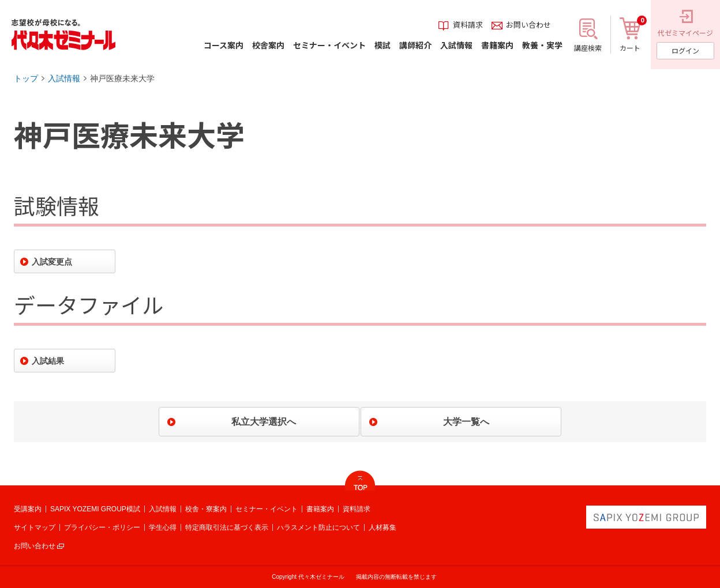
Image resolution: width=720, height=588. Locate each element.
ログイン (685, 50)
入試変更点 (52, 262)
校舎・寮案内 (206, 509)
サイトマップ (35, 527)
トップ (26, 78)
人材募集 (382, 527)
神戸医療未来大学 (122, 78)
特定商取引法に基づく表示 (227, 527)
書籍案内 (320, 509)
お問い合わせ (35, 546)
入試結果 (48, 361)
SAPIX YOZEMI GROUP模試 (95, 509)
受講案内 (28, 509)
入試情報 (64, 78)
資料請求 (357, 509)
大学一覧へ (466, 422)
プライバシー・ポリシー (102, 527)
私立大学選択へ (264, 422)
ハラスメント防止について (318, 527)
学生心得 (163, 527)
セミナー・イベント (267, 509)
